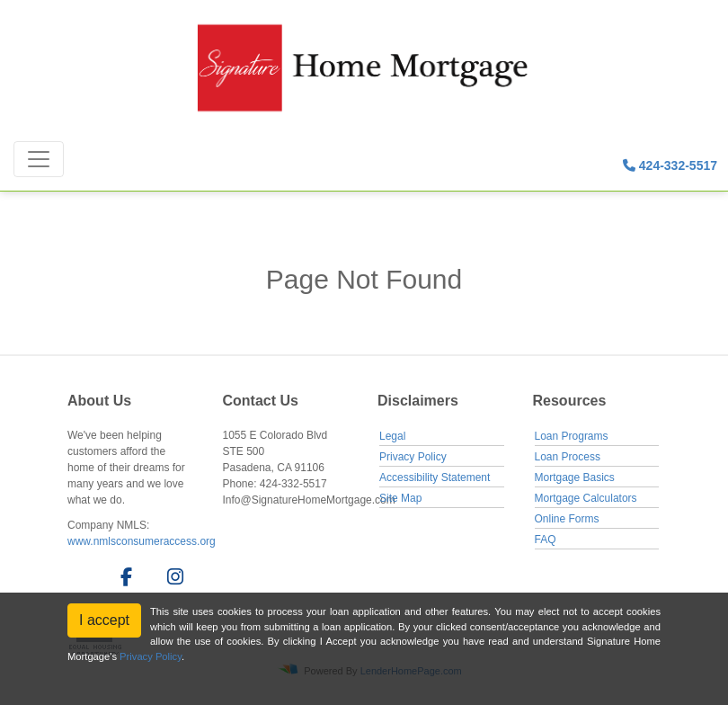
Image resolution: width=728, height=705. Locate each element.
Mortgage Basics (575, 477)
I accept (104, 620)
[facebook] (121, 580)
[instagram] (172, 580)
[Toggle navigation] (39, 159)
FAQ (546, 540)
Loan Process (568, 457)
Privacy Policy (413, 457)
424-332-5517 (670, 165)
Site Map (400, 498)
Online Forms (567, 519)
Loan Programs (572, 436)
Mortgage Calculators (586, 498)
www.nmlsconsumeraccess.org (142, 541)
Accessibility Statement (435, 477)
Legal (392, 436)
